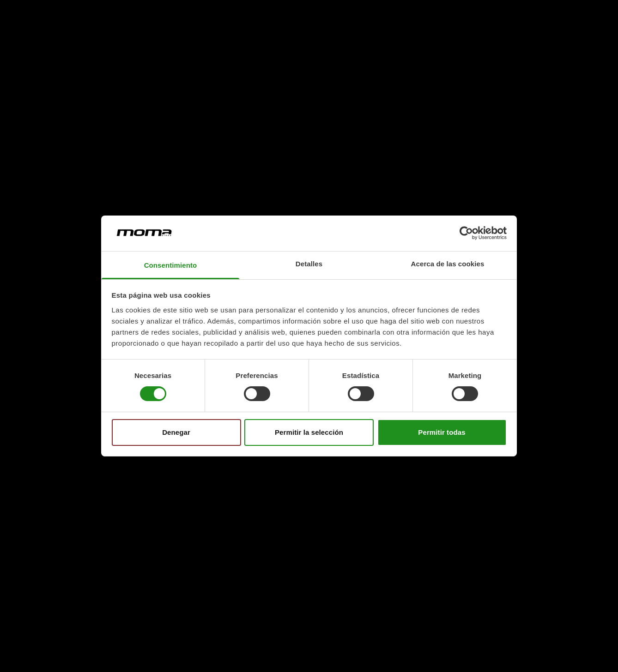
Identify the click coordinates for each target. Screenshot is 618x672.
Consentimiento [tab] (171, 265)
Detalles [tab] (309, 264)
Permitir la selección (309, 432)
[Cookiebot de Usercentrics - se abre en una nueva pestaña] (466, 233)
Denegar (176, 432)
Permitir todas (442, 432)
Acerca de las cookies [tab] (448, 264)
